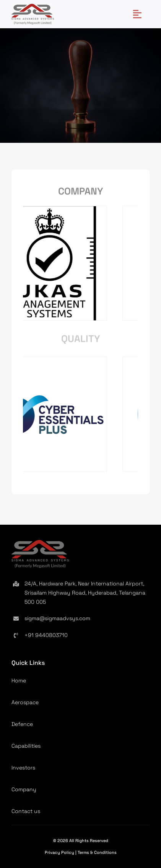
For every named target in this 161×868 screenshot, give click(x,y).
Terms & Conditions (97, 852)
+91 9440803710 (46, 635)
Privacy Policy (60, 852)
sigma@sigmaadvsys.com (57, 618)
